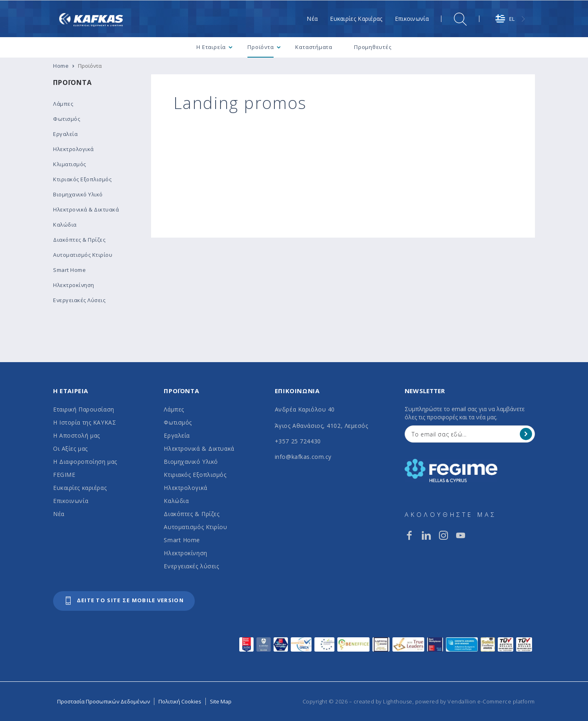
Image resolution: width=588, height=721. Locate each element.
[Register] (526, 434)
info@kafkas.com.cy (303, 457)
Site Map (221, 701)
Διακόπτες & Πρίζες (192, 514)
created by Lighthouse (383, 701)
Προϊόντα (72, 82)
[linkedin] (426, 535)
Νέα (59, 514)
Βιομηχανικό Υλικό (191, 462)
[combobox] (511, 19)
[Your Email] (464, 434)
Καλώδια (176, 501)
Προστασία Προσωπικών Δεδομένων (104, 701)
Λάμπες (174, 409)
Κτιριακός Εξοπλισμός (195, 475)
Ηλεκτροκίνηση (185, 553)
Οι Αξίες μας (70, 448)
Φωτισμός (178, 422)
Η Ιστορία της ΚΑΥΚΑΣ (85, 422)
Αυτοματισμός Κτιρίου (195, 527)
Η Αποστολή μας (77, 435)
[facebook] (409, 535)
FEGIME (64, 475)
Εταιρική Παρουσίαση (84, 409)
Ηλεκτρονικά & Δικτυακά (199, 448)
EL (505, 19)
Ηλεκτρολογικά (185, 488)
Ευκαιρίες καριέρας (80, 488)
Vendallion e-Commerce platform (491, 701)
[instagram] (443, 535)
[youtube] (461, 535)
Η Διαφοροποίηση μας (85, 462)
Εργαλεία (177, 435)
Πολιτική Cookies (180, 701)
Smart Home (182, 540)
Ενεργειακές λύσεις (191, 566)
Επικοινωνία (71, 501)
